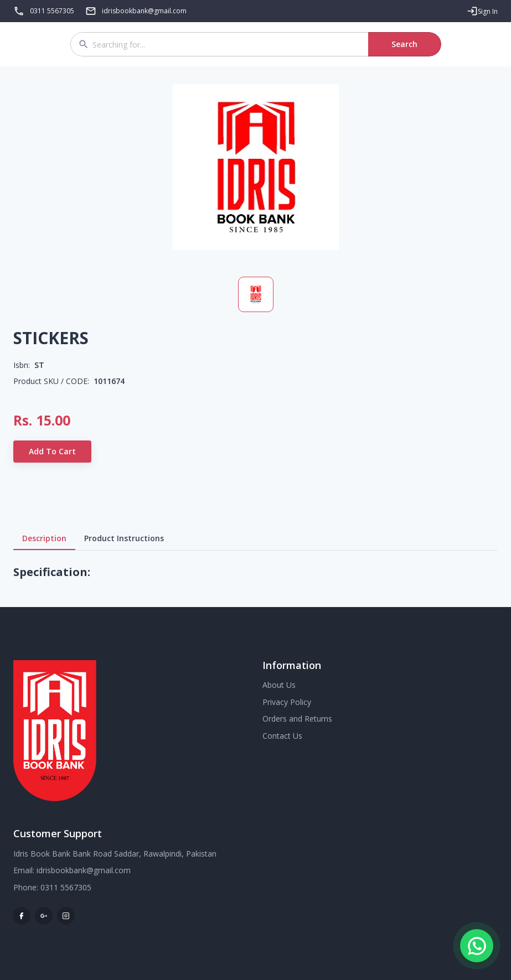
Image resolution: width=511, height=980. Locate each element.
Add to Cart (52, 452)
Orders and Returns (297, 719)
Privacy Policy (287, 702)
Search (405, 44)
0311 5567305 (52, 11)
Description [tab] (44, 538)
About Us (279, 685)
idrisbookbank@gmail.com (84, 870)
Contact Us (282, 736)
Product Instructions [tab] (124, 538)
